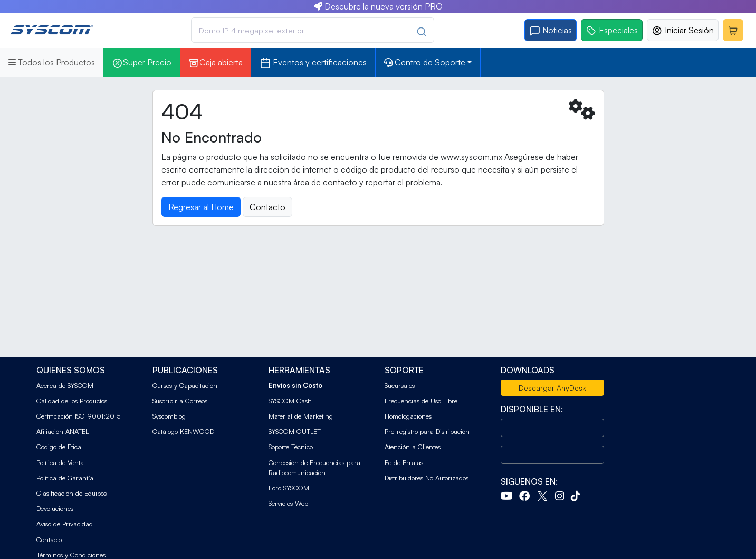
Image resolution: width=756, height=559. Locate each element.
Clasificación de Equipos (71, 493)
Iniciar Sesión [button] (683, 30)
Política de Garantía (65, 478)
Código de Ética (59, 447)
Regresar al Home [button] (201, 207)
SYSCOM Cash (290, 401)
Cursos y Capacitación (185, 385)
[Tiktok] (578, 497)
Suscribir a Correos (180, 401)
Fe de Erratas (404, 462)
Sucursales (400, 385)
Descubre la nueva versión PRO (378, 6)
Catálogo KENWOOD (183, 431)
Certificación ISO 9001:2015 (78, 416)
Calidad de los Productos (72, 401)
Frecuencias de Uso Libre (421, 401)
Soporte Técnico (291, 447)
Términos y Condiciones (71, 555)
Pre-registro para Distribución (427, 431)
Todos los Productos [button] (52, 62)
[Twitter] (544, 497)
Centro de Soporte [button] (425, 62)
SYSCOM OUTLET (295, 431)
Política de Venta (60, 462)
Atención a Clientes (413, 447)
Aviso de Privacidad (65, 524)
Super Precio (142, 63)
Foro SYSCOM (289, 488)
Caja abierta (216, 63)
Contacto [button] (267, 207)
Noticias (551, 30)
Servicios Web (288, 503)
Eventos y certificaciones (313, 63)
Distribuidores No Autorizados (427, 478)
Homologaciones (408, 416)
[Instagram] (562, 497)
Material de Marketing (301, 416)
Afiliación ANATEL (63, 431)
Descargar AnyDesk (552, 388)
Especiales (612, 30)
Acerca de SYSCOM (65, 385)
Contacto (49, 539)
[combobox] (312, 30)
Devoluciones (55, 508)
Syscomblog (169, 416)
